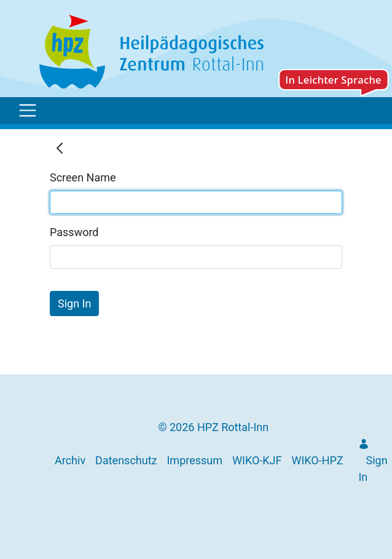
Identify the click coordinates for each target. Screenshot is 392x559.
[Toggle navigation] (28, 111)
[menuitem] (70, 460)
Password (74, 232)
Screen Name (83, 177)
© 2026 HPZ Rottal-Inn (213, 427)
